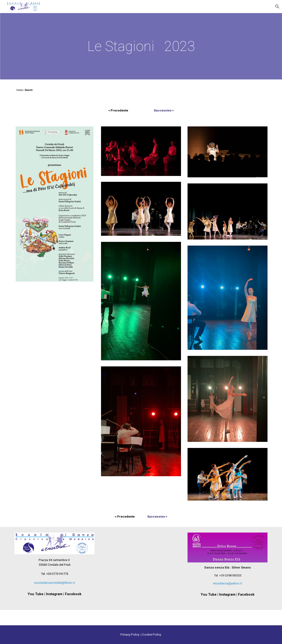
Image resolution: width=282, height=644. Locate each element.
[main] (141, 46)
